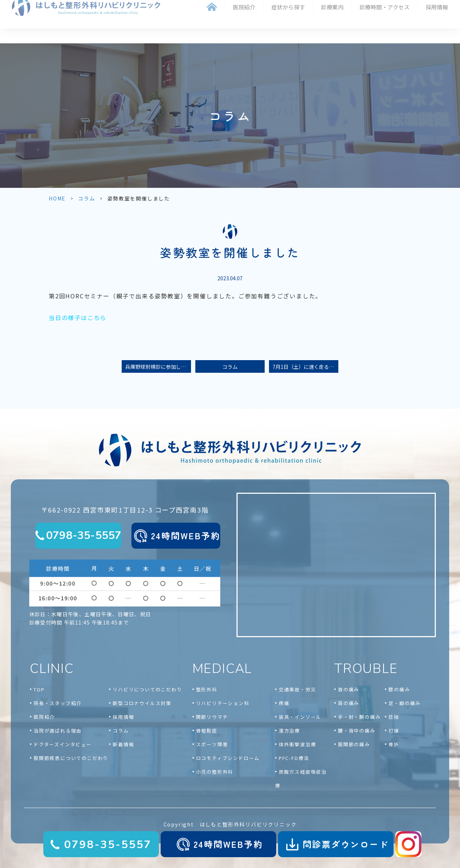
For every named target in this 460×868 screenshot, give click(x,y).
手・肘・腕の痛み (359, 717)
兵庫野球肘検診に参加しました (158, 367)
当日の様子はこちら (78, 318)
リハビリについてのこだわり (147, 689)
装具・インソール (300, 717)
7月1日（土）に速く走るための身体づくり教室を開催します (305, 367)
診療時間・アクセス (385, 8)
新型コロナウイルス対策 (142, 703)
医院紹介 (44, 717)
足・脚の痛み (405, 703)
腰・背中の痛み (357, 731)
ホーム (212, 8)
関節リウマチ (212, 717)
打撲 (394, 731)
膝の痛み (399, 689)
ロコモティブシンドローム (228, 758)
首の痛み (349, 689)
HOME (57, 198)
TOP (39, 689)
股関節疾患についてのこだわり (71, 758)
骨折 (394, 744)
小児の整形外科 (215, 772)
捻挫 (394, 717)
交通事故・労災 (298, 689)
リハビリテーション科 (223, 703)
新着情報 (123, 744)
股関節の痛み (354, 744)
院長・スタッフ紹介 (58, 703)
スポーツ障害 (212, 744)
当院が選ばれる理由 (58, 731)
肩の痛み (349, 703)
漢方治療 (289, 731)
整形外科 (207, 689)
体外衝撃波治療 (298, 744)
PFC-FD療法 (294, 758)
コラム (86, 198)
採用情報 (437, 8)
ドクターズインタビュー (63, 744)
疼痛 (284, 703)
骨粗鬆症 (207, 731)
